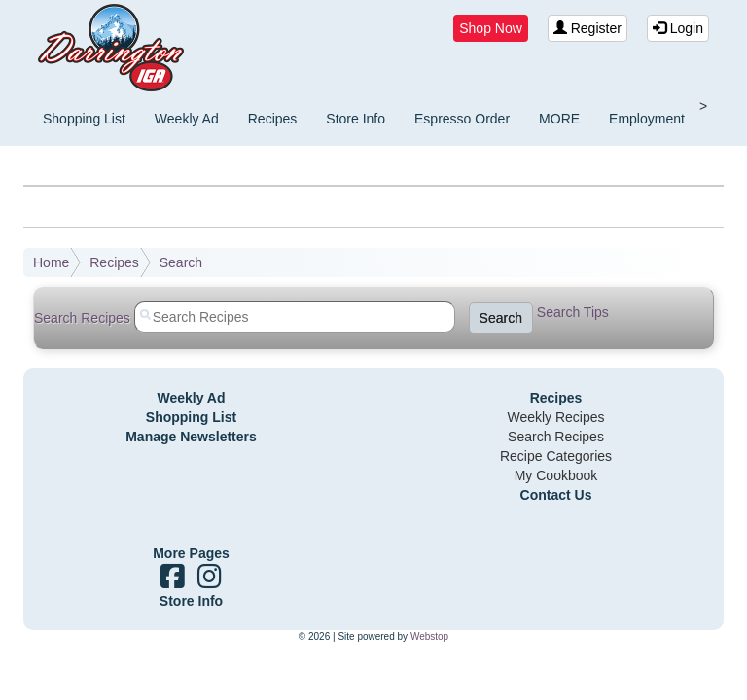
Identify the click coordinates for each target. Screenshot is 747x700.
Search (181, 262)
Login (678, 28)
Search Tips (573, 312)
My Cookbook (556, 475)
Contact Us (556, 495)
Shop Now (491, 28)
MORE (559, 119)
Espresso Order (462, 119)
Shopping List (84, 119)
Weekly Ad (187, 119)
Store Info (356, 119)
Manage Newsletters (191, 437)
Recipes (273, 119)
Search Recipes (556, 437)
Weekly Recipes (555, 417)
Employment (647, 119)
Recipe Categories (556, 456)
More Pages (191, 553)
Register (587, 28)
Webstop (429, 636)
